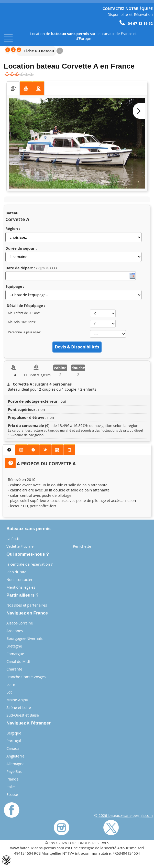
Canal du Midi (18, 661)
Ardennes (15, 631)
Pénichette (82, 546)
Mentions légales (21, 587)
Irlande (12, 779)
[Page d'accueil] (13, 23)
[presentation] (13, 89)
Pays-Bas (14, 771)
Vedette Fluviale (20, 546)
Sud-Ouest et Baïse (23, 715)
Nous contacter (19, 580)
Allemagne (15, 764)
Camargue (15, 654)
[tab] (13, 89)
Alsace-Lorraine (20, 623)
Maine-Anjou (17, 700)
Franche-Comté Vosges (26, 677)
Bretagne (14, 646)
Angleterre (15, 756)
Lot (9, 692)
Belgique (14, 733)
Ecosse (12, 794)
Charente (14, 669)
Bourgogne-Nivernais (24, 638)
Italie (11, 787)
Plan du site (16, 572)
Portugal (14, 741)
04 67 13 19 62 (136, 23)
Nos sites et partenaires (27, 605)
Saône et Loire (19, 707)
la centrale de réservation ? (29, 564)
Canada (13, 748)
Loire (11, 684)
